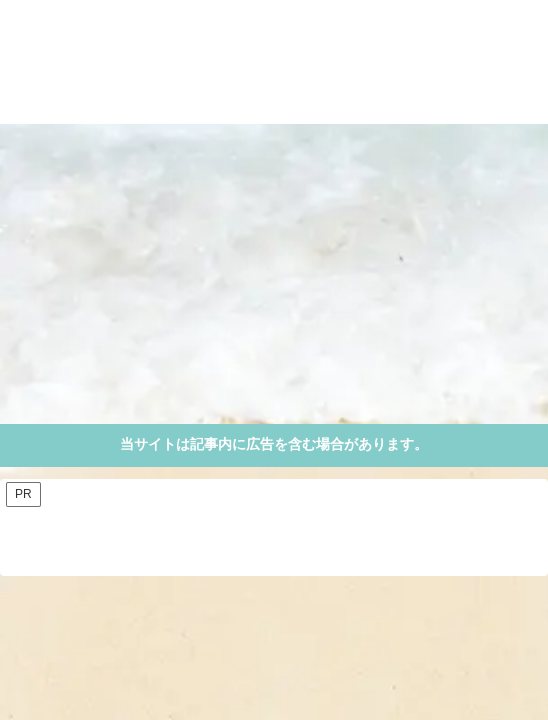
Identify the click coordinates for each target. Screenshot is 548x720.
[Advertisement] (274, 274)
